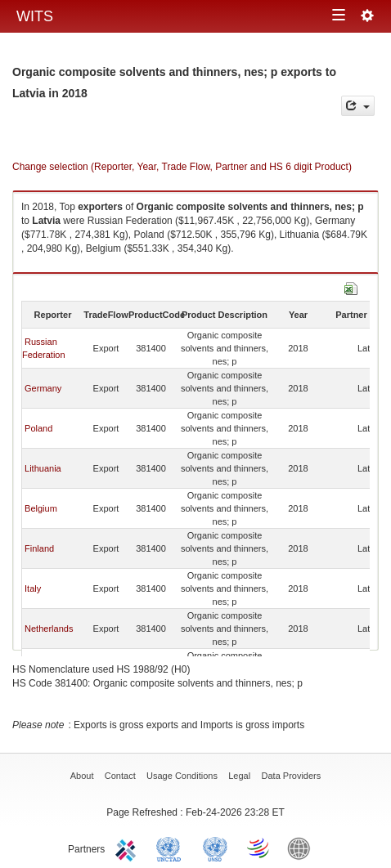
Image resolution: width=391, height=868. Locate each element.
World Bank (303, 848)
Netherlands (49, 629)
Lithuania (43, 468)
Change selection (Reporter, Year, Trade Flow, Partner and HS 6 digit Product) (182, 167)
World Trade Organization (259, 848)
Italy (33, 588)
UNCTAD (172, 848)
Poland (38, 428)
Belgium (41, 508)
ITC (128, 848)
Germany (43, 388)
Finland (39, 548)
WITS (35, 16)
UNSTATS (215, 848)
